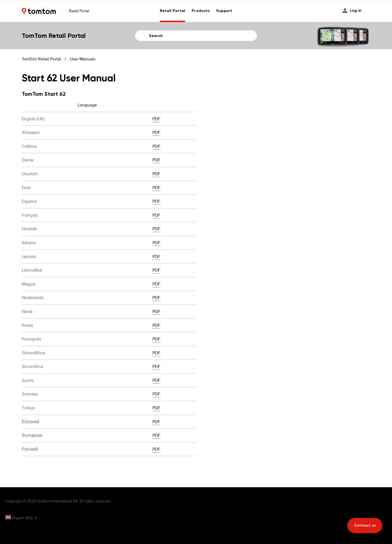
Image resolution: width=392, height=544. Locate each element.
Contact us (365, 525)
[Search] (196, 36)
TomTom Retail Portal (41, 59)
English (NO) (20, 518)
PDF (156, 119)
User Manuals (82, 59)
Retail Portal (173, 11)
